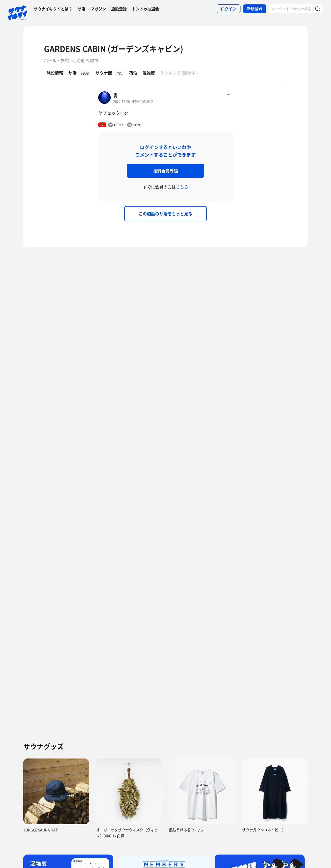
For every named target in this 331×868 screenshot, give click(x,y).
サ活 (81, 9)
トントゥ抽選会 (145, 9)
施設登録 (119, 9)
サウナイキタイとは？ (53, 9)
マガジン (98, 9)
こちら (182, 187)
